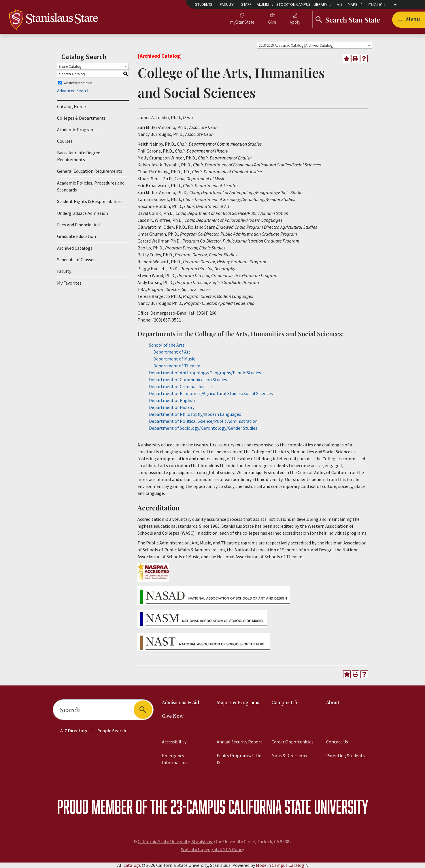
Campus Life (285, 703)
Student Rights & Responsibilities (90, 201)
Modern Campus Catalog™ (282, 865)
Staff (246, 4)
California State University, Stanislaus (175, 841)
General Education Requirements (90, 171)
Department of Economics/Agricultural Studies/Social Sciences (211, 393)
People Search (112, 730)
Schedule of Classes (76, 260)
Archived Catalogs (75, 248)
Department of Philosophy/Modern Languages (195, 414)
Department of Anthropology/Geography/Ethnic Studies (205, 373)
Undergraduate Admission (83, 213)
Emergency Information (174, 759)
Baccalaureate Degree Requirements (79, 156)
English (377, 5)
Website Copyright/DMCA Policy (212, 849)
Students (204, 4)
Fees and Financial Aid (78, 225)
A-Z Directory (74, 730)
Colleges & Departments (81, 118)
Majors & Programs (238, 703)
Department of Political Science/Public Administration (203, 421)
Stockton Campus (293, 4)
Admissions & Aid (181, 703)
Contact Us (337, 742)
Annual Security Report (239, 742)
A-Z (340, 4)
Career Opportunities (292, 742)
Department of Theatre (177, 366)
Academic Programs (77, 129)
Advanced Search (73, 91)
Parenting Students (345, 756)
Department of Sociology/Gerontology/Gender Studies (203, 428)
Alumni (263, 4)
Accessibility (174, 742)
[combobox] (315, 45)
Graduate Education (76, 236)
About (333, 703)
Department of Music (174, 359)
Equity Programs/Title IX (239, 759)
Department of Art (172, 352)
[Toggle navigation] (409, 20)
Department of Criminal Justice (180, 386)
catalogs (132, 865)
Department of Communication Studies (188, 379)
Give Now (173, 716)
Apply (295, 22)
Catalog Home (71, 106)
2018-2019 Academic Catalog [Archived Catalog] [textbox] (296, 45)
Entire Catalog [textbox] (70, 66)
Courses (65, 141)
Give (272, 22)
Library (320, 4)
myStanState (242, 22)
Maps (353, 4)
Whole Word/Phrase (78, 83)
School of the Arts (167, 345)
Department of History (172, 407)
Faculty (227, 4)
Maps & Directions (289, 756)
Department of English (172, 400)
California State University (298, 806)
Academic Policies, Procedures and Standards (91, 186)
